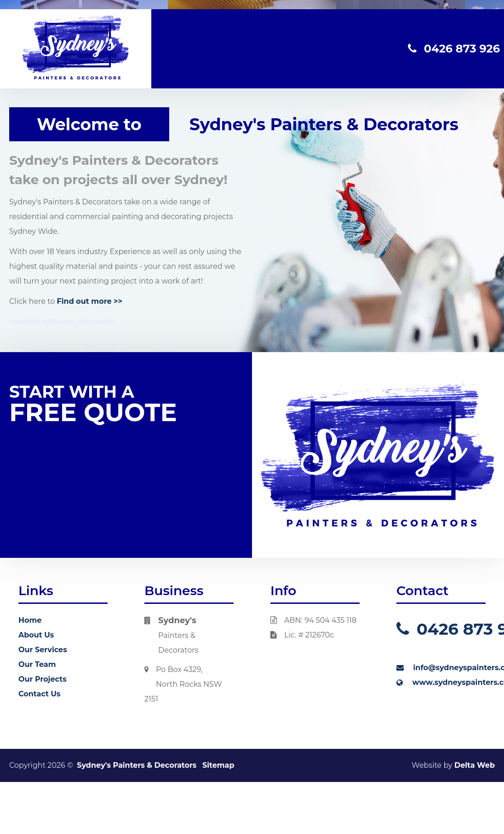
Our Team (37, 664)
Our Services (43, 650)
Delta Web (475, 765)
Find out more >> (90, 301)
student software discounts (62, 321)
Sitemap (218, 765)
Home (30, 620)
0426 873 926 (454, 49)
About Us (36, 635)
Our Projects (43, 679)
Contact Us (40, 694)
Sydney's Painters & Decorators (137, 765)
